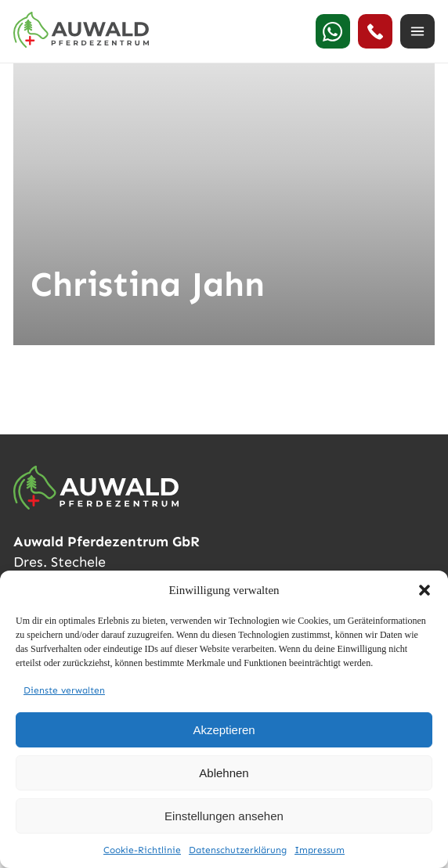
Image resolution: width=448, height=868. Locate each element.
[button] (425, 590)
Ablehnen (224, 773)
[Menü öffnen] (417, 31)
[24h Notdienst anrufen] (375, 31)
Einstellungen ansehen (224, 816)
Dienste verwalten (64, 690)
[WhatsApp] (333, 31)
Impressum (320, 850)
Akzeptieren (224, 730)
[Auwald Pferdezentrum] (81, 30)
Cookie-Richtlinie (142, 850)
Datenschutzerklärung (238, 850)
